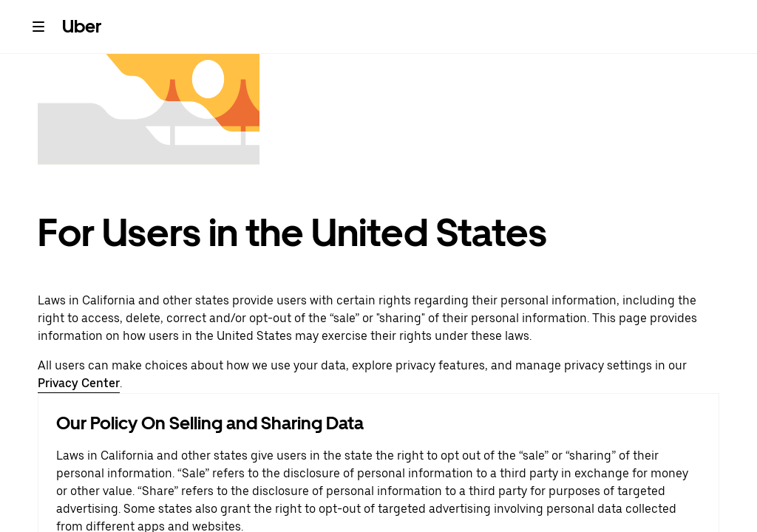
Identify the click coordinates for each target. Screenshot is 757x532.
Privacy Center (79, 383)
